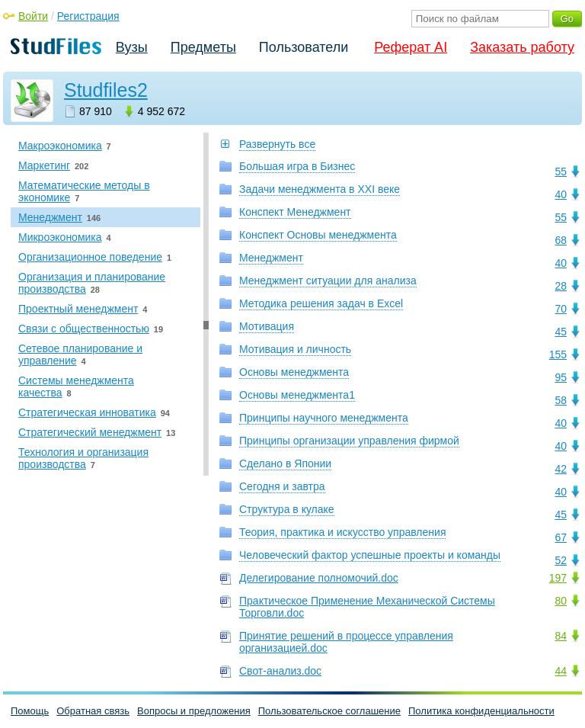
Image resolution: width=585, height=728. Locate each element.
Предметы (203, 47)
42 (561, 469)
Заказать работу (522, 47)
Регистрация (88, 16)
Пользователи (304, 47)
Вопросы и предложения (194, 711)
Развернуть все (277, 144)
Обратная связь (93, 711)
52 (561, 560)
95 (561, 377)
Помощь (30, 711)
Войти (33, 16)
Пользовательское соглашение (329, 711)
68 (561, 240)
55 (561, 172)
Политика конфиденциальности (481, 711)
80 (561, 601)
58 (561, 400)
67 (561, 537)
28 (561, 286)
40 (561, 194)
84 (561, 636)
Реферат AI (411, 47)
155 (558, 354)
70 (561, 309)
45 (561, 332)
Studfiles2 (106, 90)
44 (561, 671)
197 (558, 578)
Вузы (132, 47)
